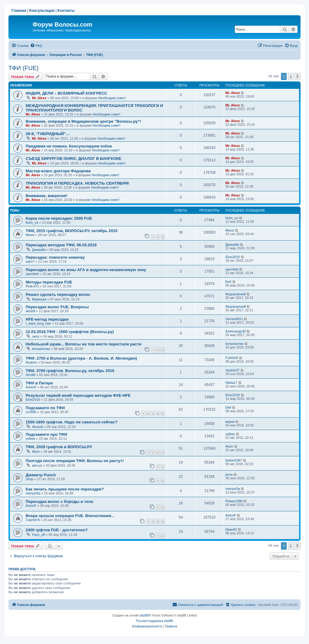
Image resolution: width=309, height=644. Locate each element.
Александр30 (236, 331)
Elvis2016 (233, 257)
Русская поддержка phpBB (154, 621)
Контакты (66, 11)
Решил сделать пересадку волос (58, 294)
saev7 (30, 261)
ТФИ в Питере (39, 383)
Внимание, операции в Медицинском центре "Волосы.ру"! (83, 121)
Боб (228, 282)
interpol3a (33, 493)
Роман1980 (234, 501)
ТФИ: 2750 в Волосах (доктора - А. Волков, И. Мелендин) (81, 358)
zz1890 (31, 412)
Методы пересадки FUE (49, 282)
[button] (298, 76)
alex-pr (37, 465)
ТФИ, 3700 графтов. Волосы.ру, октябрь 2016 (70, 371)
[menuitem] (36, 46)
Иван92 (231, 529)
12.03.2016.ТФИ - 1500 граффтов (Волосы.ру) (70, 332)
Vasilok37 (233, 370)
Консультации (42, 11)
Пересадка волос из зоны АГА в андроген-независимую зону (86, 270)
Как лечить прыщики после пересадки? (65, 489)
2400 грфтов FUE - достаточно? (57, 530)
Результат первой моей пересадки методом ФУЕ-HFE (78, 395)
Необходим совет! (112, 98)
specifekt (32, 274)
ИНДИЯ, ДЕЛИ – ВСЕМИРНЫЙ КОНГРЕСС (66, 93)
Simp (29, 479)
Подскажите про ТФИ (46, 434)
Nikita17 (231, 383)
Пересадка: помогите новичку (55, 257)
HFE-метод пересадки (47, 319)
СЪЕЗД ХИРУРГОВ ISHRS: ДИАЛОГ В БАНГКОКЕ (73, 159)
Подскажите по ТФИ (45, 408)
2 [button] (291, 76)
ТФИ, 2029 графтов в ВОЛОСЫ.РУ (59, 447)
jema (229, 474)
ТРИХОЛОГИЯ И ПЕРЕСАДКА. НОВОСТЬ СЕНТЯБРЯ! (77, 183)
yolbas (30, 439)
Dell (228, 407)
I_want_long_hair (38, 323)
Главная (19, 11)
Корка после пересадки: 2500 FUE (59, 218)
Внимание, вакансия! (46, 196)
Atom (36, 451)
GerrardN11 (234, 319)
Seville (30, 375)
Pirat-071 (32, 286)
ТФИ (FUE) (24, 68)
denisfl (30, 311)
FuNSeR (232, 358)
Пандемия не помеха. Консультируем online (69, 146)
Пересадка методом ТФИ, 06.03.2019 (61, 245)
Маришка (39, 299)
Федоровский (236, 294)
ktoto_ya (32, 222)
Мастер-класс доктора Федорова (58, 171)
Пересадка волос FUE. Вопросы (57, 307)
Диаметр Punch (41, 475)
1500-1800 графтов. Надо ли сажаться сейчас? (72, 422)
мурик (230, 422)
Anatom (31, 362)
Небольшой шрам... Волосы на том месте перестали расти (84, 344)
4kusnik (38, 427)
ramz (36, 336)
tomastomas (41, 349)
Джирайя (39, 250)
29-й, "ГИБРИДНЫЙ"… (48, 134)
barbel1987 (234, 460)
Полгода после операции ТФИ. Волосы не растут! (75, 461)
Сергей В (33, 520)
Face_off (38, 535)
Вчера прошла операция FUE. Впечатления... (70, 516)
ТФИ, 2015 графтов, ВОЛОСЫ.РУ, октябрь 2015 (72, 231)
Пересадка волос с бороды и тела (59, 502)
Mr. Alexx (39, 98)
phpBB (144, 615)
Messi (30, 235)
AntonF (31, 387)
